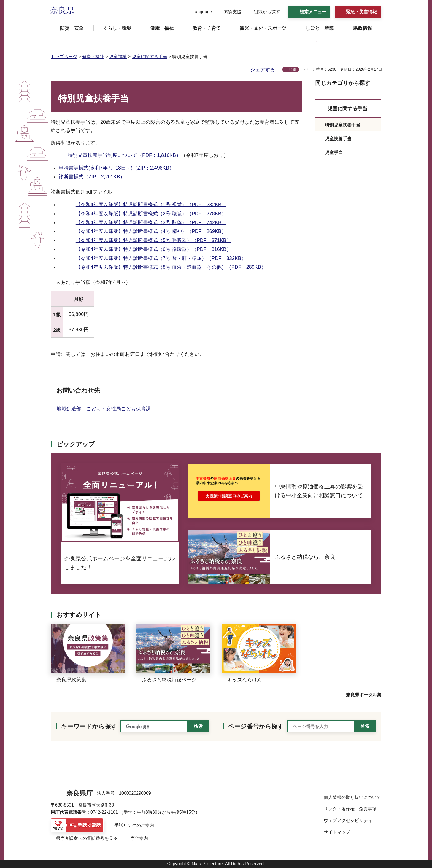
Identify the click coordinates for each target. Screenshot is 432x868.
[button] (199, 12)
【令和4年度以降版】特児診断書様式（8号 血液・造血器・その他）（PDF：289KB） (171, 267)
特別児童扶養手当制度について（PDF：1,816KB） (124, 155)
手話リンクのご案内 (134, 825)
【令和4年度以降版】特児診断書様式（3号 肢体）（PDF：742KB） (151, 222)
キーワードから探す (89, 726)
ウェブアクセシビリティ (348, 820)
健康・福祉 (93, 57)
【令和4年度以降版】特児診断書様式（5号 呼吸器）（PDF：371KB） (154, 240)
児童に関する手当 (150, 57)
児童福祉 (118, 57)
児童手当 (334, 153)
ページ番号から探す (256, 726)
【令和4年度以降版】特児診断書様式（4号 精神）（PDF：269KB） (151, 231)
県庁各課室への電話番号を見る (87, 838)
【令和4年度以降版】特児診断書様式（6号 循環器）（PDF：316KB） (154, 249)
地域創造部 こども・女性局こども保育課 (106, 409)
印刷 (293, 69)
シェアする (263, 70)
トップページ (64, 57)
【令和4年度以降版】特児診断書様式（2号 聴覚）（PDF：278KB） (151, 214)
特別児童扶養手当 (343, 125)
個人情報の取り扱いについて (352, 797)
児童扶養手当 (338, 139)
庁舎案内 (139, 838)
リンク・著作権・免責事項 (350, 809)
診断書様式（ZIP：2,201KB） (92, 177)
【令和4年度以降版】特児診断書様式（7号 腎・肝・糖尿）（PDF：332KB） (161, 258)
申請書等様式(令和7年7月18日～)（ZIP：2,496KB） (116, 168)
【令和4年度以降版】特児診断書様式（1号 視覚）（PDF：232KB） (151, 205)
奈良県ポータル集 (364, 695)
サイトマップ (337, 832)
